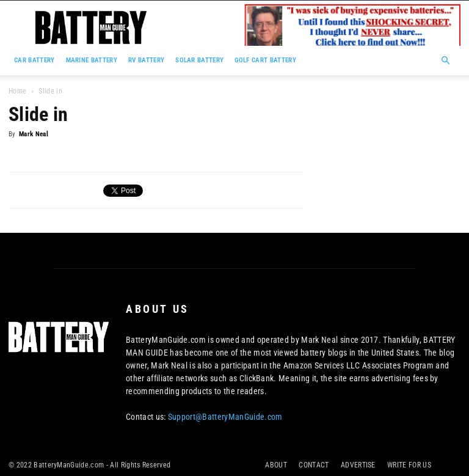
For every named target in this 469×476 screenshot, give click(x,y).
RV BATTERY (146, 60)
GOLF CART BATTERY (265, 60)
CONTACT (314, 465)
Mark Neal (34, 134)
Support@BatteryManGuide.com (225, 417)
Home (17, 91)
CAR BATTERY (35, 60)
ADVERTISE (358, 465)
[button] (446, 61)
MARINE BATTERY (92, 60)
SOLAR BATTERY (199, 60)
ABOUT (276, 465)
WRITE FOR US (409, 465)
